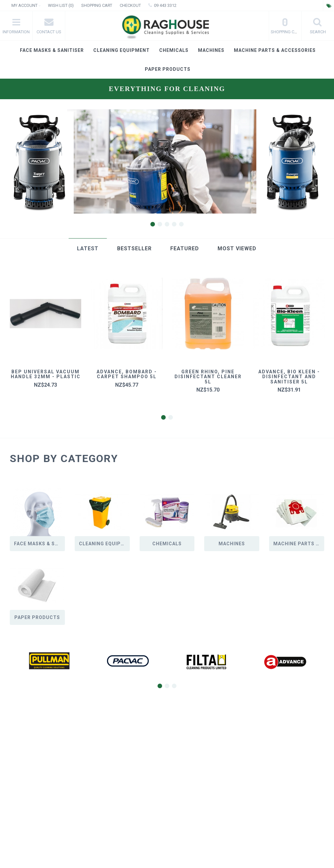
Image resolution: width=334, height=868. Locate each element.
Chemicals (174, 50)
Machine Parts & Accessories (275, 50)
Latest (88, 248)
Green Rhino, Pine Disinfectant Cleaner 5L (208, 377)
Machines (211, 50)
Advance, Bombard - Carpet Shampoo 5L (127, 374)
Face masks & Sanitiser (52, 50)
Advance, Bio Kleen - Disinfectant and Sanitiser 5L (289, 377)
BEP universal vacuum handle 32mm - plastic (46, 374)
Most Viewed (237, 248)
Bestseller (134, 248)
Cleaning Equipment (121, 50)
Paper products (168, 69)
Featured (185, 248)
